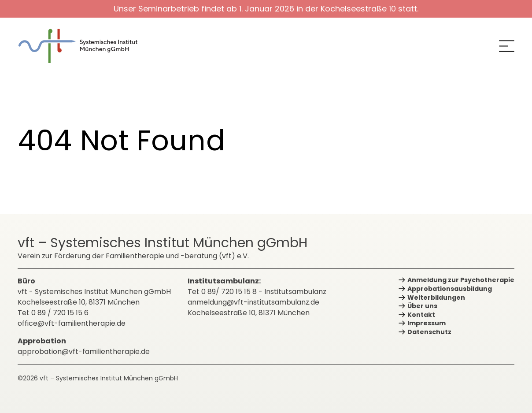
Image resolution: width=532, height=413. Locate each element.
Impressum (427, 323)
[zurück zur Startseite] (84, 46)
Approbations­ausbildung (450, 289)
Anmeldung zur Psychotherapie (461, 280)
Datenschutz (429, 332)
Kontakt (421, 315)
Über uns (422, 306)
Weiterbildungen (436, 298)
